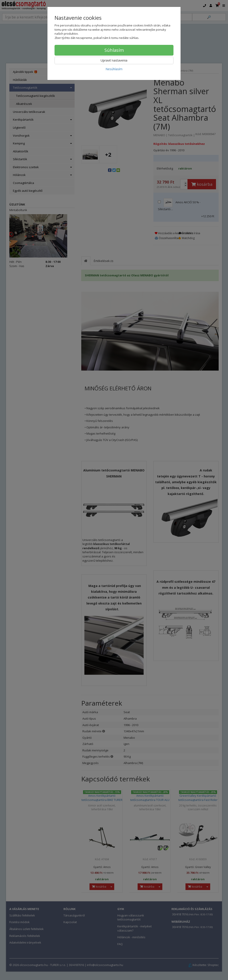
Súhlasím (114, 50)
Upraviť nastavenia (114, 60)
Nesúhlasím (114, 69)
